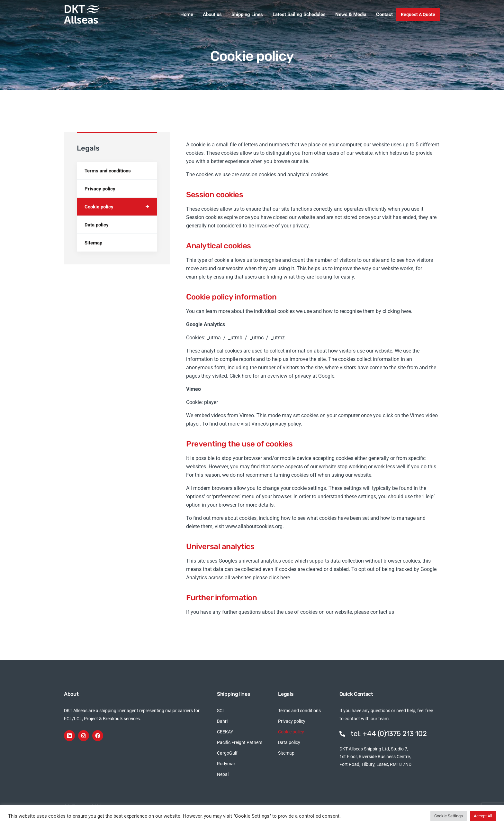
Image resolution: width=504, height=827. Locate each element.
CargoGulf (227, 753)
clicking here (397, 311)
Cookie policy (99, 207)
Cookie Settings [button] (449, 816)
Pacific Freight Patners (240, 742)
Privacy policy (100, 189)
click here (279, 578)
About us (212, 14)
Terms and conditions (108, 171)
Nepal (223, 774)
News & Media (351, 14)
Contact (384, 14)
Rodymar (226, 764)
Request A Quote (418, 14)
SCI (220, 711)
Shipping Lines (247, 14)
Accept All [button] (483, 816)
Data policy (97, 225)
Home (187, 14)
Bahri (222, 721)
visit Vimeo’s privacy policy (271, 424)
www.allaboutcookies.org (254, 526)
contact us (382, 612)
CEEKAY (225, 732)
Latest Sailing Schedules (299, 14)
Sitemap (93, 243)
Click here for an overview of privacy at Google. (283, 376)
